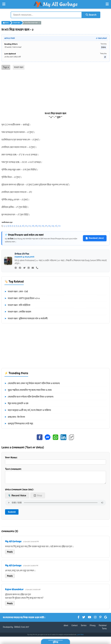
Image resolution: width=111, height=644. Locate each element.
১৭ (46, 226)
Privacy (93, 628)
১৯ (53, 226)
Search (91, 15)
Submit (12, 514)
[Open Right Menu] (107, 4)
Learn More (80, 637)
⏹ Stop (38, 498)
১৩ (33, 226)
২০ (56, 226)
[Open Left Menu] (4, 4)
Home (6, 23)
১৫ (39, 226)
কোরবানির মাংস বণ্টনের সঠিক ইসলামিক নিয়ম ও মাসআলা (29, 397)
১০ (23, 226)
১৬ (43, 226)
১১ (26, 226)
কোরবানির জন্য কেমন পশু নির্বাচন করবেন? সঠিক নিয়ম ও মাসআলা (32, 383)
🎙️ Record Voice (17, 498)
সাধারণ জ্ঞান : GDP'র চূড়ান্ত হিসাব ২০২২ (22, 298)
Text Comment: (55, 477)
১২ (30, 226)
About (66, 628)
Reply (10, 554)
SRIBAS (17, 629)
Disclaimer (103, 628)
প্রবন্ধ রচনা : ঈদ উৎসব (15, 417)
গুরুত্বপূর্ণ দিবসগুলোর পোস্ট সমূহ (19, 424)
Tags (6, 67)
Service (84, 628)
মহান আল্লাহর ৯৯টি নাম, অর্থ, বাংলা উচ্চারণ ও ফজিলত (28, 410)
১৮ (49, 226)
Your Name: (55, 460)
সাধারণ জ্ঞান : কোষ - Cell (16, 292)
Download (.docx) (95, 238)
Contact (75, 628)
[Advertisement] (55, 91)
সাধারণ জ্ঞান (17, 23)
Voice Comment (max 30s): (19, 492)
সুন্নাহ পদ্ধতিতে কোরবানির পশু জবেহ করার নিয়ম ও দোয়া (28, 390)
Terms (104, 631)
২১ (59, 226)
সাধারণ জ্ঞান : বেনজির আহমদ (18, 312)
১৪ (36, 226)
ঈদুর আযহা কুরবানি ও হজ (16, 403)
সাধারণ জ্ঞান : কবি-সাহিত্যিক (17, 305)
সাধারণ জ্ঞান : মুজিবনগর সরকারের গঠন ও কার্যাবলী (26, 319)
